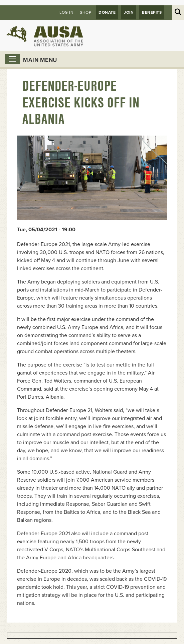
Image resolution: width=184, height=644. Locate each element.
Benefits (152, 12)
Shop (85, 12)
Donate (107, 12)
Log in (66, 12)
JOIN (129, 12)
